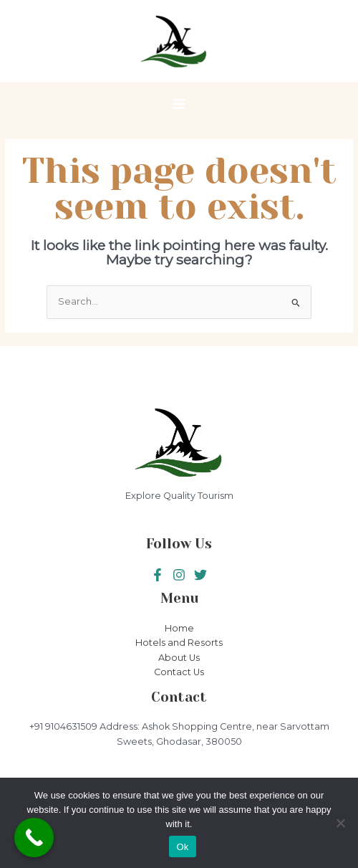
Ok (182, 847)
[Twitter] (179, 575)
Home (179, 628)
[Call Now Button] (34, 838)
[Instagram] (200, 575)
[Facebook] (158, 575)
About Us (179, 658)
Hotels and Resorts (179, 643)
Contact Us (179, 672)
